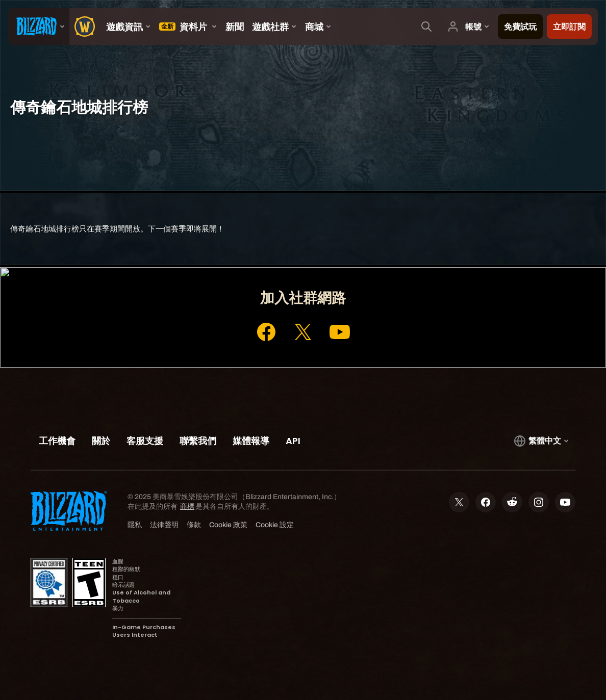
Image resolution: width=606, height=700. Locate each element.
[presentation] (39, 27)
